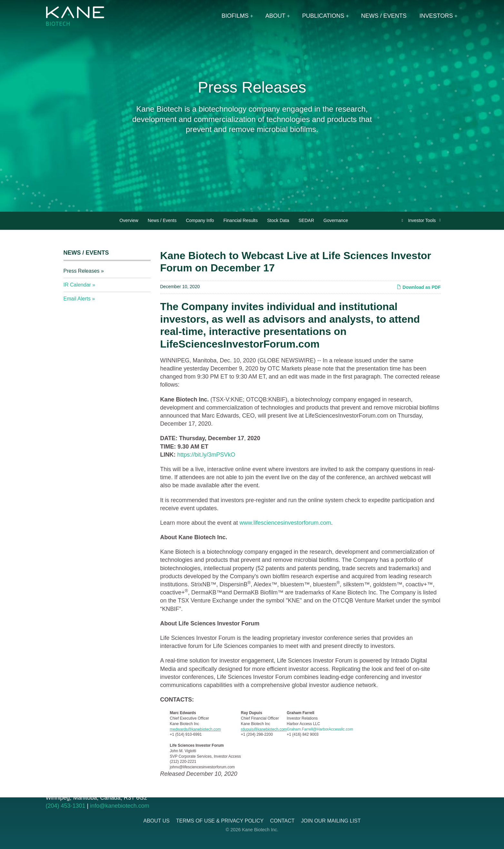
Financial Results (241, 220)
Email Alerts (77, 299)
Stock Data (278, 220)
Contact (282, 821)
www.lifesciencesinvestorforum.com (285, 523)
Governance (336, 220)
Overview (129, 220)
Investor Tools (422, 220)
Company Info (200, 220)
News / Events (384, 16)
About (275, 16)
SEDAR (306, 220)
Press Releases (82, 271)
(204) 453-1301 (66, 806)
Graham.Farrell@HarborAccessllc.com (320, 729)
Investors (436, 16)
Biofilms (235, 16)
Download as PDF (419, 287)
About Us (156, 821)
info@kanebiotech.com (119, 806)
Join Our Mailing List (331, 821)
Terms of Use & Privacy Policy (220, 821)
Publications (323, 16)
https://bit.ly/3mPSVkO (206, 455)
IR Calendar (77, 285)
